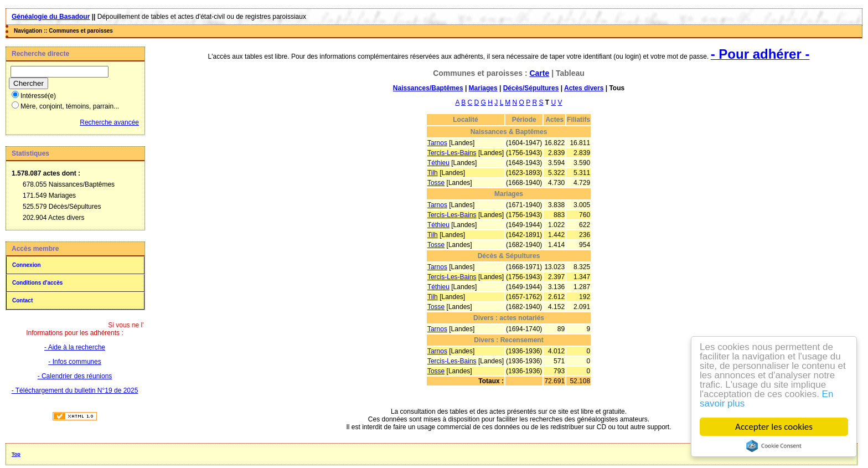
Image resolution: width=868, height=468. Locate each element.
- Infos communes (74, 362)
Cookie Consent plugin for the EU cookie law (774, 446)
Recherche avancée (109, 122)
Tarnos (437, 143)
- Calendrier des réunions (75, 376)
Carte (539, 73)
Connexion (27, 265)
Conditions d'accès (37, 283)
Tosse (436, 183)
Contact (22, 300)
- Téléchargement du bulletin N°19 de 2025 (75, 390)
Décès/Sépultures (531, 88)
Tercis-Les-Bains (452, 153)
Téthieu (438, 163)
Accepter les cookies (774, 427)
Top (16, 454)
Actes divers (584, 88)
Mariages (483, 88)
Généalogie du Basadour (51, 17)
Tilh (433, 173)
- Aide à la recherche (75, 347)
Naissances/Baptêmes (428, 88)
